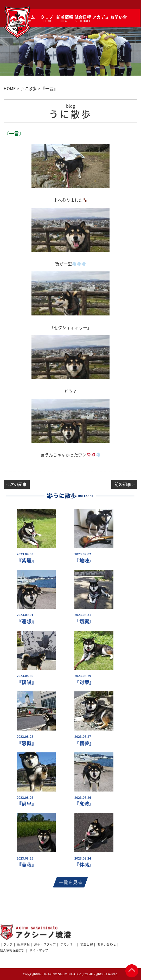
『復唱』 (27, 682)
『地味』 (84, 561)
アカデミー (68, 944)
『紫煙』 (27, 561)
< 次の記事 (17, 484)
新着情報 (23, 944)
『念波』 (84, 804)
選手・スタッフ (45, 944)
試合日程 (87, 944)
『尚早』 (27, 804)
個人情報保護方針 (12, 950)
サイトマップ (39, 950)
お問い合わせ (107, 944)
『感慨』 (27, 743)
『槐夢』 (84, 743)
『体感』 (84, 865)
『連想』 (27, 621)
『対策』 (84, 682)
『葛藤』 (27, 865)
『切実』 (84, 621)
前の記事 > (124, 484)
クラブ (8, 944)
